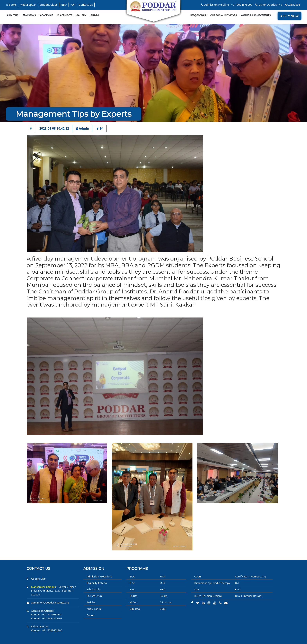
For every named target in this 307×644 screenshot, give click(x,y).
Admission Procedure (99, 576)
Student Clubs (49, 5)
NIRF (64, 5)
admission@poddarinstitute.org (50, 603)
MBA (162, 589)
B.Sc (132, 583)
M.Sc (162, 583)
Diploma (135, 609)
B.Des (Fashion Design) (208, 596)
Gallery (81, 15)
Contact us (38, 569)
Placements (65, 15)
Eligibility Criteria (97, 583)
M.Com (134, 602)
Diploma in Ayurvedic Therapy (212, 583)
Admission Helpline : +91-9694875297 (227, 5)
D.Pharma (165, 602)
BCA (132, 576)
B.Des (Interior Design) (248, 596)
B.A (237, 583)
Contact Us (86, 5)
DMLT (163, 609)
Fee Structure (94, 596)
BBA (132, 589)
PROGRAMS (137, 569)
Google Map (38, 579)
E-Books (11, 5)
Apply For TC (94, 609)
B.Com (163, 596)
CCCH (198, 576)
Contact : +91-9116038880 (47, 614)
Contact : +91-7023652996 (47, 630)
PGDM (133, 596)
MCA (162, 576)
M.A (197, 589)
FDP (73, 5)
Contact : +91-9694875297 (47, 618)
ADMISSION (94, 569)
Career (91, 615)
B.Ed (238, 589)
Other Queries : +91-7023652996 (278, 5)
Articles (91, 602)
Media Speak (28, 5)
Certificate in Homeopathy (251, 576)
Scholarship (93, 589)
